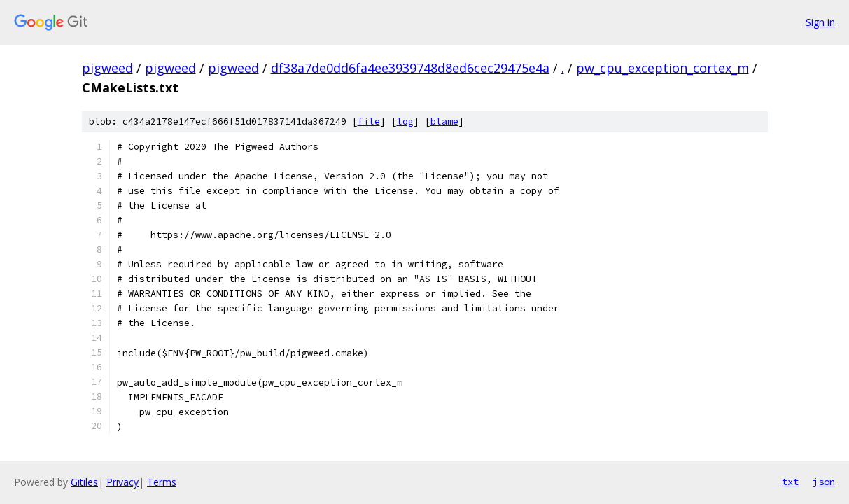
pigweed (107, 68)
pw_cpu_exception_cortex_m (662, 68)
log (405, 121)
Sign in (820, 22)
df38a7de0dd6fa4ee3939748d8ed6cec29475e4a (410, 68)
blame (444, 121)
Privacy (122, 482)
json (824, 482)
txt (790, 482)
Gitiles (84, 482)
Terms (162, 482)
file (369, 121)
